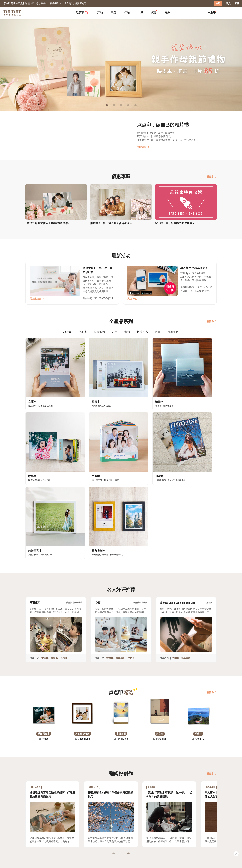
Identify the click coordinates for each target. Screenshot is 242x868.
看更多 (212, 176)
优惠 (154, 12)
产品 (100, 12)
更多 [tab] (167, 12)
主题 (113, 12)
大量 (140, 12)
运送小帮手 (55, 832)
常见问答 (79, 832)
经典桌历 (186, 554)
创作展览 (30, 837)
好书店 (124, 832)
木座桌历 (120, 554)
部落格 (101, 837)
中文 (212, 863)
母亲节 (82, 12)
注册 (218, 3)
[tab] (100, 13)
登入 (228, 3)
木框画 (54, 554)
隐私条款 (79, 842)
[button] (44, 611)
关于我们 (102, 832)
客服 (237, 3)
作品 (127, 12)
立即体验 (143, 147)
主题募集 (30, 832)
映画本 (175, 554)
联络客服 (79, 837)
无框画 (64, 554)
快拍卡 (131, 554)
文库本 (45, 554)
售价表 (52, 837)
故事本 (110, 554)
